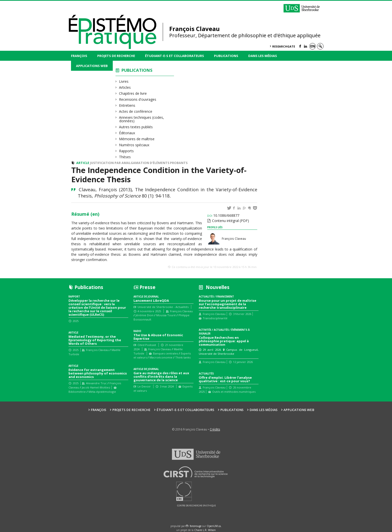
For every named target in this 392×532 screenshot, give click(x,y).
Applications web (92, 66)
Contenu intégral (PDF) (230, 221)
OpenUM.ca (214, 526)
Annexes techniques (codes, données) (142, 119)
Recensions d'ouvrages (138, 99)
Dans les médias (263, 56)
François (79, 56)
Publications (226, 56)
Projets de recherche (116, 56)
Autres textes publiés (136, 127)
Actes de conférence (136, 111)
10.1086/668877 (223, 215)
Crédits (215, 429)
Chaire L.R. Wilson (205, 530)
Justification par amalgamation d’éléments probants (139, 163)
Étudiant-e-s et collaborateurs (174, 56)
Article (83, 163)
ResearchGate (284, 46)
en (313, 46)
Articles (125, 87)
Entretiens (127, 105)
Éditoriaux (127, 133)
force (196, 526)
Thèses (125, 157)
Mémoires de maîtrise (137, 139)
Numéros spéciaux (134, 145)
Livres (124, 81)
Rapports (126, 151)
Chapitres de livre (133, 93)
